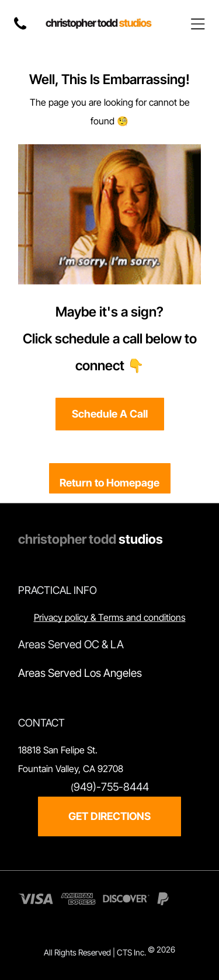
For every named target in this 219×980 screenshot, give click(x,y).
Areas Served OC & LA (71, 644)
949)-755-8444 (111, 787)
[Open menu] (198, 24)
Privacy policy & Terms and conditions (110, 617)
